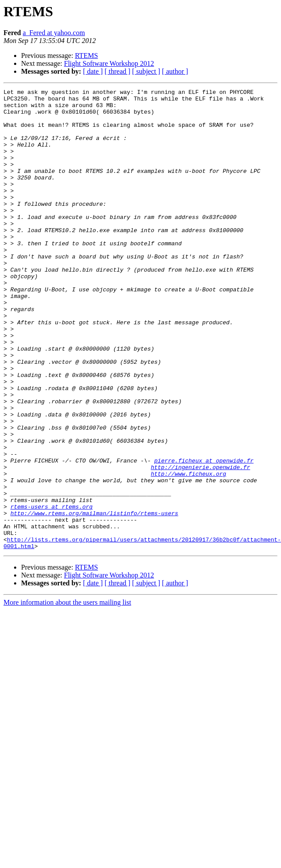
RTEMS (86, 56)
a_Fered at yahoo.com (54, 33)
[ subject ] (146, 71)
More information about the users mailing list (67, 694)
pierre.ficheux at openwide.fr (204, 535)
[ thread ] (117, 71)
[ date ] (93, 71)
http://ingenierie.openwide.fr (200, 543)
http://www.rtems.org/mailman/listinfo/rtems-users (94, 599)
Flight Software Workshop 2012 (109, 63)
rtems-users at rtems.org (52, 591)
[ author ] (175, 71)
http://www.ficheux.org (188, 551)
